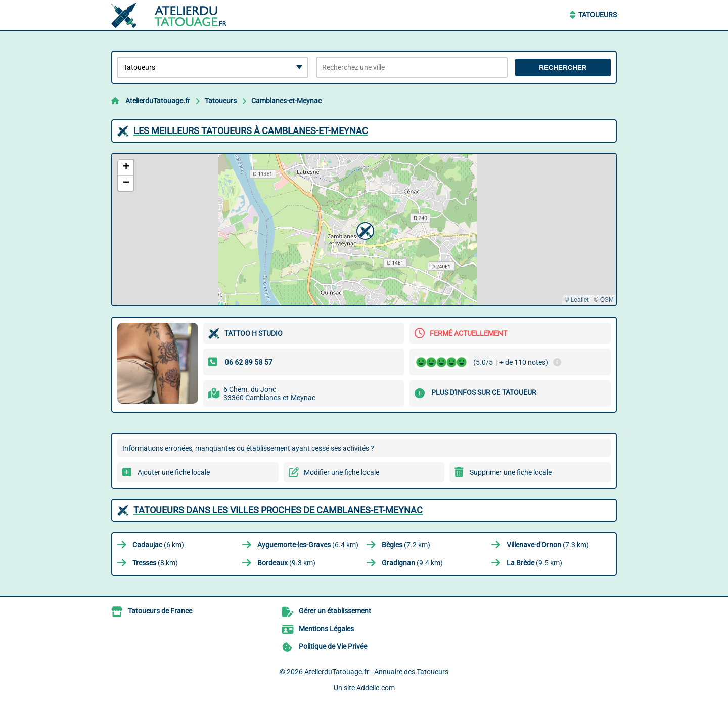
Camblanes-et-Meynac (286, 101)
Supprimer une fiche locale (511, 472)
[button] (364, 230)
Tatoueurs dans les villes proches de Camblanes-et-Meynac (278, 510)
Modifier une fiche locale (342, 472)
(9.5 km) (534, 563)
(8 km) (155, 563)
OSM (607, 300)
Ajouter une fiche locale (174, 472)
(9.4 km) (412, 563)
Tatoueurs (598, 15)
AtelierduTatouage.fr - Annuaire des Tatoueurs (376, 672)
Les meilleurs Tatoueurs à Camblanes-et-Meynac (251, 131)
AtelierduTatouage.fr (158, 101)
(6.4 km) (308, 545)
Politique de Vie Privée (333, 646)
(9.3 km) (286, 563)
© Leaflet (576, 300)
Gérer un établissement (335, 611)
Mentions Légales (326, 629)
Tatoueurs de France (160, 611)
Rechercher (563, 68)
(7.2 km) (406, 545)
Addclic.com (376, 688)
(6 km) (158, 545)
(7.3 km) (548, 545)
